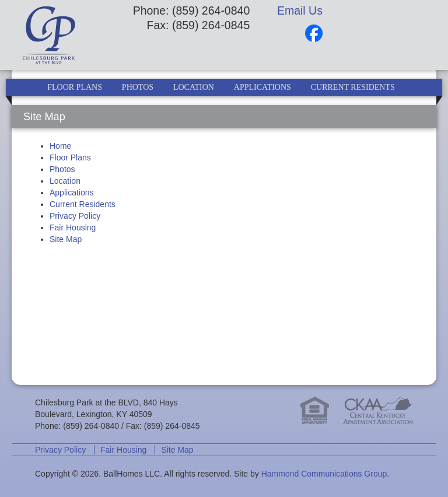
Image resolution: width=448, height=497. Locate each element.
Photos (138, 87)
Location (194, 87)
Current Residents (353, 87)
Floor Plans (75, 87)
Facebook (314, 33)
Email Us (300, 10)
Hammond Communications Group (324, 474)
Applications (262, 87)
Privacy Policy (75, 216)
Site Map (66, 239)
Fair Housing (73, 228)
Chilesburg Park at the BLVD (63, 35)
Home (60, 146)
